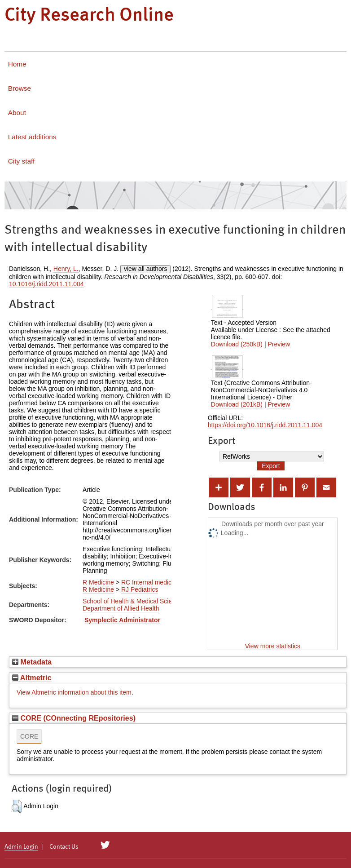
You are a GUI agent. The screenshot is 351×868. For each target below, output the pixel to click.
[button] (17, 806)
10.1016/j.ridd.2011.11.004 (46, 284)
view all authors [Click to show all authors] (146, 269)
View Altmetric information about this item (74, 692)
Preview (279, 344)
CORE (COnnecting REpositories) (74, 718)
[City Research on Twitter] (105, 845)
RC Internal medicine (151, 582)
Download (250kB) (237, 344)
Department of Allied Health (121, 608)
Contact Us (64, 847)
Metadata (32, 662)
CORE (29, 736)
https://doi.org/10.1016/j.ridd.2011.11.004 (265, 425)
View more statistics (273, 646)
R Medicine (98, 582)
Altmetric (32, 678)
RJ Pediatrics (140, 589)
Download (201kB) (237, 404)
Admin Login (21, 847)
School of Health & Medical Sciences (134, 601)
